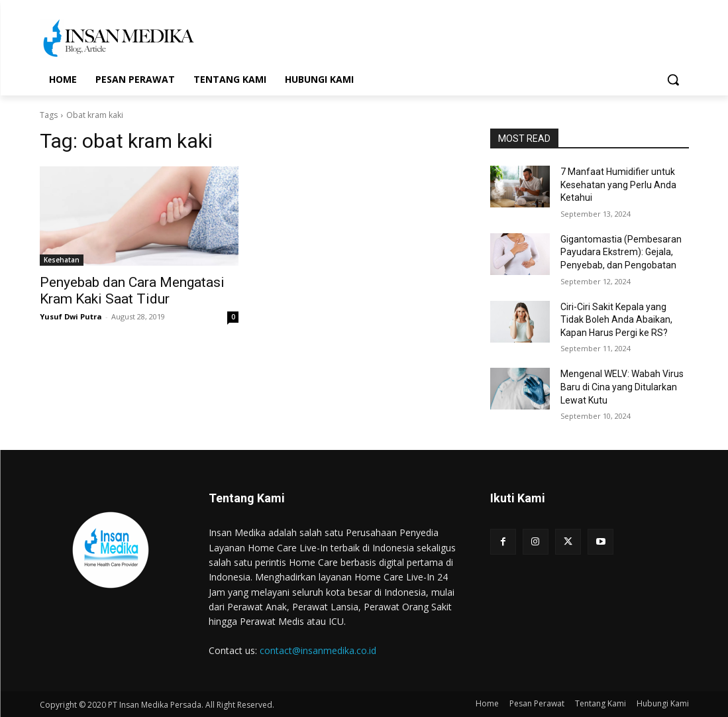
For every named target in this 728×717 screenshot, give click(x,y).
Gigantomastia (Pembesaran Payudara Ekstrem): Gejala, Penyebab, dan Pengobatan (621, 252)
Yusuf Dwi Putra (71, 316)
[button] (673, 80)
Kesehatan (62, 260)
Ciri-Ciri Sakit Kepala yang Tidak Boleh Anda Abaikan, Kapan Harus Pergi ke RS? (616, 320)
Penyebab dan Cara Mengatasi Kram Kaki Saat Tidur (132, 291)
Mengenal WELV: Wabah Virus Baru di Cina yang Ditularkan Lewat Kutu (622, 387)
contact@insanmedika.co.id (318, 650)
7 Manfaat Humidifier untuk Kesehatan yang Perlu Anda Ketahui (618, 185)
